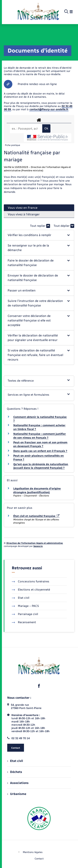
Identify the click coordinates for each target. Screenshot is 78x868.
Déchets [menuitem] (15, 772)
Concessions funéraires (31, 581)
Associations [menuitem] (18, 783)
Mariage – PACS (25, 606)
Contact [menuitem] (39, 859)
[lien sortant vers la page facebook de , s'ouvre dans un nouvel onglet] (39, 686)
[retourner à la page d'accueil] (38, 12)
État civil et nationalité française (36, 516)
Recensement (24, 622)
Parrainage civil (25, 614)
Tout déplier (64, 226)
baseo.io (38, 546)
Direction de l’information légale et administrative (35, 543)
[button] (39, 235)
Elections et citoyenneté (31, 590)
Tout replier (40, 226)
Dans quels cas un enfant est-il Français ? (40, 451)
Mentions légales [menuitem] (33, 852)
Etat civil (21, 598)
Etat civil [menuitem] (15, 761)
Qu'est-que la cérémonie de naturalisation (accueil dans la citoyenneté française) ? (41, 466)
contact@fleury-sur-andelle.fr (49, 109)
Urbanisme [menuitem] (17, 794)
